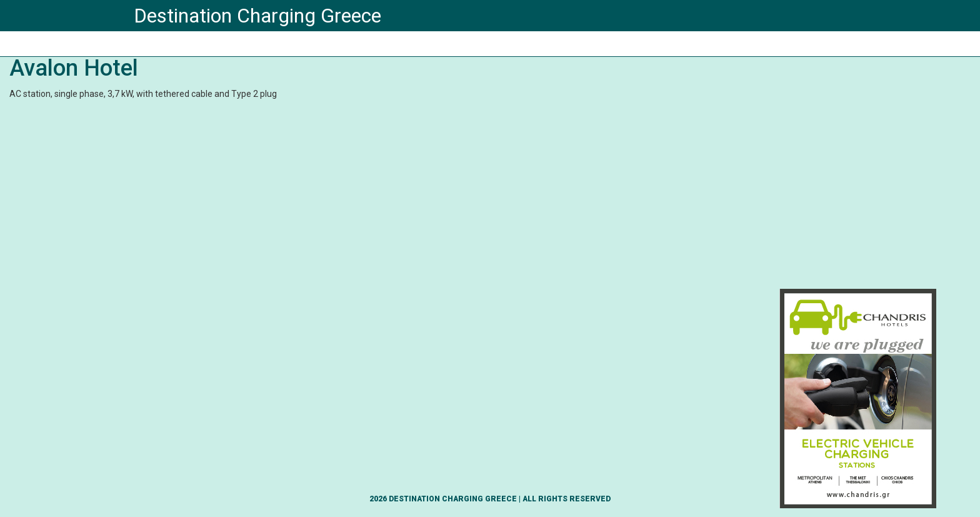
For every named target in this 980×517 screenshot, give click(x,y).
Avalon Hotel (74, 68)
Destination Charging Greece (257, 16)
